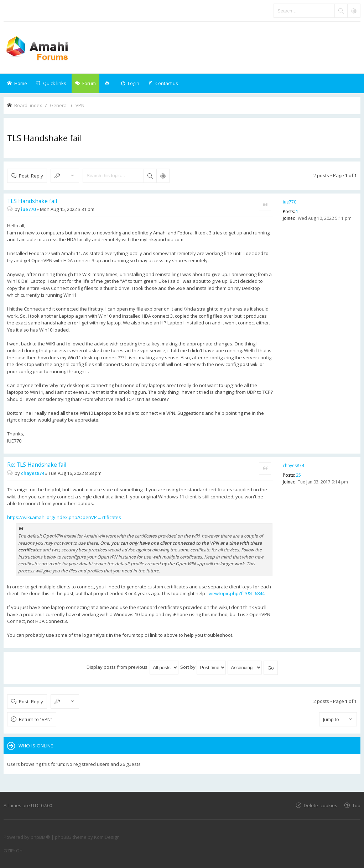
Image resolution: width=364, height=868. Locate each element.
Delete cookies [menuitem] (321, 805)
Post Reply (31, 176)
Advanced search (163, 176)
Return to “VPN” (36, 719)
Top (356, 805)
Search (150, 176)
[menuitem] (130, 83)
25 (298, 475)
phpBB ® (40, 837)
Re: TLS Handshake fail (37, 465)
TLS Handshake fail (45, 138)
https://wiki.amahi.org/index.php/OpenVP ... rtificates (64, 517)
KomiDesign (107, 837)
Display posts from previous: (132, 667)
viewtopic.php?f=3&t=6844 (237, 593)
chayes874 (293, 465)
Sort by (203, 667)
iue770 (290, 202)
